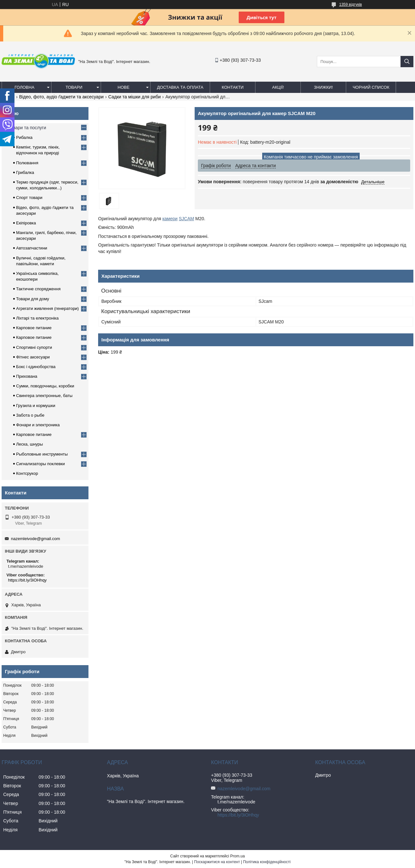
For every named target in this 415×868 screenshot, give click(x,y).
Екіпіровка (26, 223)
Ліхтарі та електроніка (37, 318)
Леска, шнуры (29, 444)
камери (170, 219)
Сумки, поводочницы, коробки (45, 386)
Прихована (27, 376)
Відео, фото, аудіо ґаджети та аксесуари (61, 97)
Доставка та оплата (180, 87)
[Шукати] (407, 62)
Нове (124, 87)
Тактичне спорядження (38, 289)
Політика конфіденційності (267, 862)
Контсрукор (27, 473)
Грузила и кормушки (36, 406)
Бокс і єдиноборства (36, 367)
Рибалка (24, 137)
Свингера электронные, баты (44, 396)
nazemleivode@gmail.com (36, 539)
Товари (74, 87)
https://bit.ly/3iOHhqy (27, 580)
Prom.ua (238, 856)
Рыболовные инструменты (42, 454)
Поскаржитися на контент (217, 862)
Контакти (233, 87)
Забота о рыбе (30, 415)
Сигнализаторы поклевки (41, 464)
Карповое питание (34, 328)
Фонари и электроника (38, 425)
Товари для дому (32, 299)
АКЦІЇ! (278, 87)
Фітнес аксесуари (33, 357)
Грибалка (25, 172)
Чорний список (371, 87)
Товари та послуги (27, 128)
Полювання (27, 163)
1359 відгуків (350, 5)
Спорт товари (29, 198)
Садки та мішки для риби (134, 97)
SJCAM (186, 219)
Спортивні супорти (34, 347)
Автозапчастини (32, 248)
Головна (24, 87)
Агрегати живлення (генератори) (47, 308)
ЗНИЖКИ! (323, 87)
